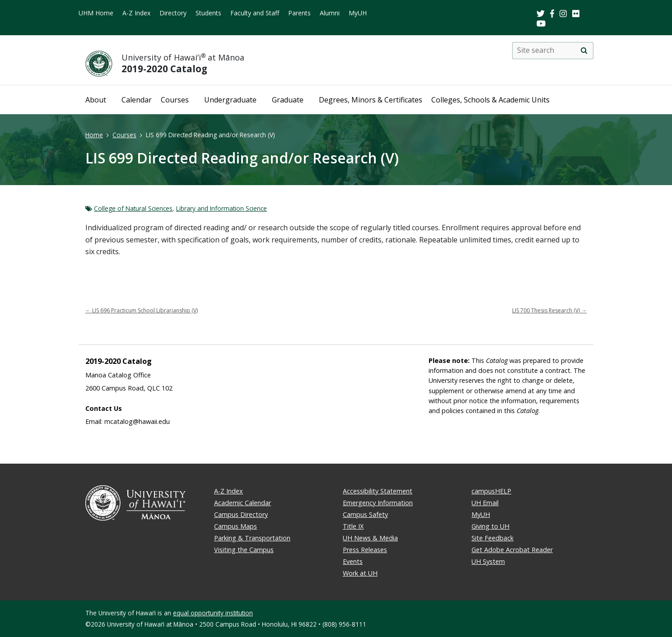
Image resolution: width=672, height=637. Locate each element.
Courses (175, 100)
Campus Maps (236, 526)
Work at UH (360, 573)
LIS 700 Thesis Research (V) (549, 310)
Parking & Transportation (252, 538)
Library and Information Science (222, 208)
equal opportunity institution (213, 613)
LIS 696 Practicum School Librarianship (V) (142, 310)
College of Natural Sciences (133, 208)
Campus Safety (365, 514)
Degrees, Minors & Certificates (371, 100)
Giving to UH (490, 526)
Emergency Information (378, 503)
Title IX (353, 526)
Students (208, 13)
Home (94, 135)
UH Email (485, 503)
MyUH (358, 13)
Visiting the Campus (244, 550)
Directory (173, 13)
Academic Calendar (243, 503)
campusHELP (491, 491)
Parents (299, 13)
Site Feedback (492, 538)
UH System (488, 561)
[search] (584, 51)
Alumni (330, 13)
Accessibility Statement (378, 491)
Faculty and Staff (255, 13)
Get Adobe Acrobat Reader (512, 550)
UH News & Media (370, 538)
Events (353, 561)
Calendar (137, 100)
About (96, 100)
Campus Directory (241, 514)
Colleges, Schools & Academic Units (490, 100)
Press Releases (365, 550)
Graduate (288, 100)
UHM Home (96, 13)
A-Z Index (136, 13)
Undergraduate (230, 100)
